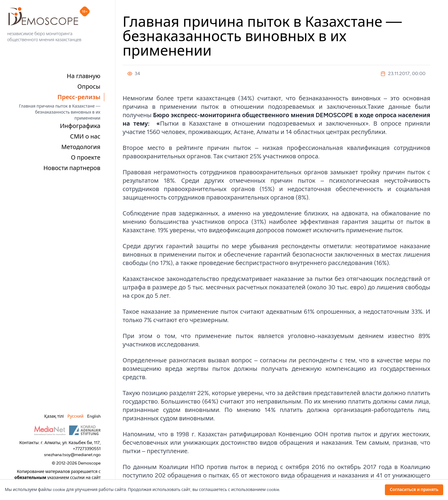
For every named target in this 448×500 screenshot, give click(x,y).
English (94, 416)
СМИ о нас (85, 136)
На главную (84, 76)
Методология (81, 147)
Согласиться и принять (414, 490)
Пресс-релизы (79, 97)
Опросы (89, 87)
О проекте (86, 157)
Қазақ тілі (54, 416)
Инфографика (80, 126)
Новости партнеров (72, 168)
